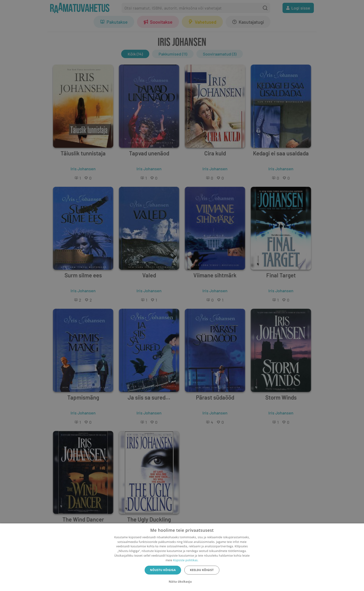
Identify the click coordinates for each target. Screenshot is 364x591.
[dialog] (182, 557)
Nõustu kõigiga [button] (163, 570)
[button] (182, 582)
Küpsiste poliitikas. (186, 560)
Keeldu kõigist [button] (202, 570)
